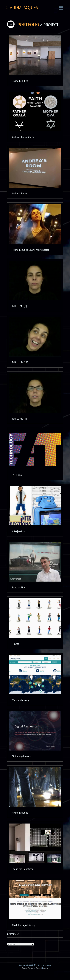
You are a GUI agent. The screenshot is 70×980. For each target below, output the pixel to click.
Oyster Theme (28, 968)
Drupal (39, 968)
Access (46, 968)
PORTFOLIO (28, 25)
